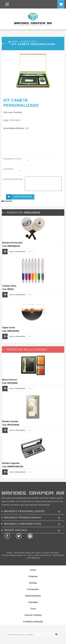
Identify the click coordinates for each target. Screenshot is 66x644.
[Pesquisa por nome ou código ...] (33, 634)
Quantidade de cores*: (13, 159)
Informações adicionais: (13, 179)
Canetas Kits (29, 42)
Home (14, 42)
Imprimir (7, 201)
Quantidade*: (9, 169)
